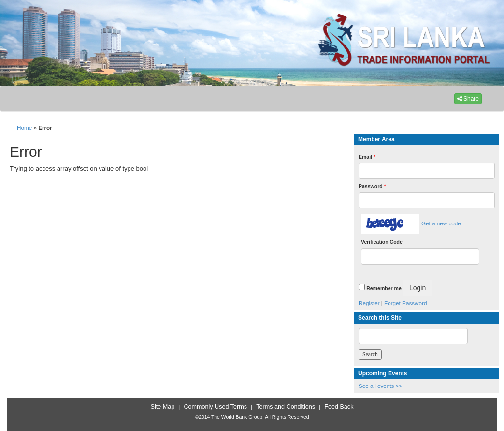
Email (367, 157)
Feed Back (339, 407)
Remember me (384, 288)
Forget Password (405, 303)
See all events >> (380, 386)
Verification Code (382, 242)
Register (369, 303)
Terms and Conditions (286, 407)
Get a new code (441, 223)
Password (372, 186)
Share (468, 99)
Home (24, 127)
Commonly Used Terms (216, 407)
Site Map (163, 407)
